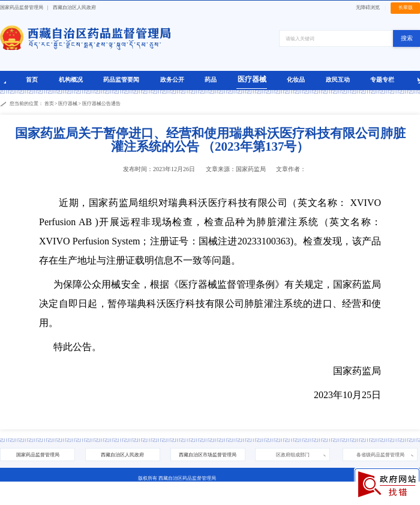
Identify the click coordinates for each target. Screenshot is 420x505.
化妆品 (296, 80)
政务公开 (172, 80)
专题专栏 (382, 80)
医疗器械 (252, 79)
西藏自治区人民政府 (74, 8)
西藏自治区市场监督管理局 (208, 455)
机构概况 (71, 80)
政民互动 (338, 80)
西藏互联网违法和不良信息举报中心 (257, 499)
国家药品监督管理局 (22, 8)
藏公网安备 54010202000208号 (186, 499)
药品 (211, 80)
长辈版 (406, 8)
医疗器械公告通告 (101, 104)
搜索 (407, 38)
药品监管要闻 (121, 80)
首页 (32, 80)
